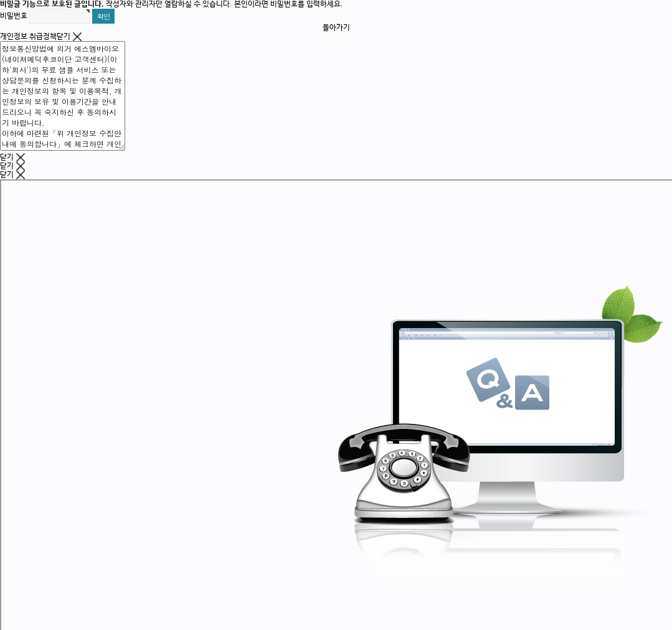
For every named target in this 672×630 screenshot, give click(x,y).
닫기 (69, 37)
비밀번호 (14, 16)
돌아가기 (336, 28)
